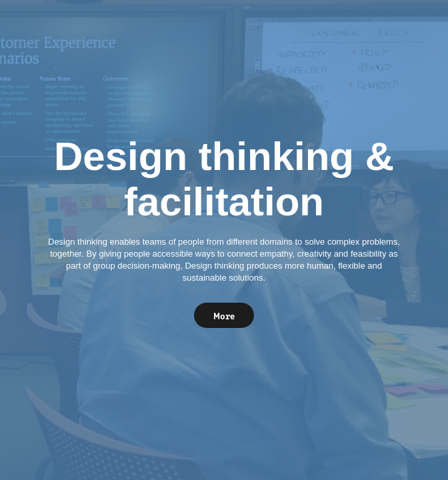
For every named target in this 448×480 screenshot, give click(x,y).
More (224, 315)
